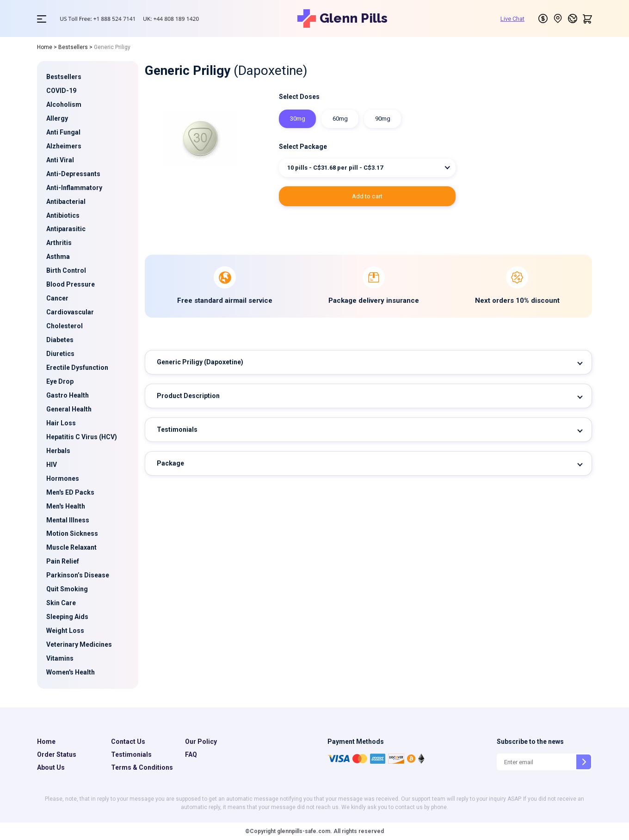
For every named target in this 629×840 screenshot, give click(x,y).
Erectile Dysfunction (77, 368)
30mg (298, 119)
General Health (69, 409)
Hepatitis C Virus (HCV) (82, 437)
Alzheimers (64, 146)
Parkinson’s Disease (78, 575)
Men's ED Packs (70, 492)
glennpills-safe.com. (304, 831)
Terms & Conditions (142, 767)
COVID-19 (61, 91)
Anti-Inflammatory (74, 188)
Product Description (188, 396)
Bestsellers (73, 47)
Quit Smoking (67, 589)
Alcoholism (64, 104)
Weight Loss (65, 631)
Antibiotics (63, 215)
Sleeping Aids (67, 617)
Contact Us (128, 742)
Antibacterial (66, 202)
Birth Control (66, 270)
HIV (52, 465)
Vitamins (60, 658)
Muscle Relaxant (71, 547)
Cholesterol (65, 326)
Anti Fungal (63, 132)
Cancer (57, 298)
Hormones (63, 478)
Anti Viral (60, 160)
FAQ (191, 754)
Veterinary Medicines (79, 644)
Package (170, 463)
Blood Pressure (71, 284)
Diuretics (60, 354)
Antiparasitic (66, 229)
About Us (51, 767)
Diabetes (60, 340)
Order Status (57, 754)
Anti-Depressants (73, 174)
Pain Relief (63, 561)
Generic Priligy (200, 362)
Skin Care (61, 603)
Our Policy (201, 742)
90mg (383, 119)
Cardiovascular (70, 312)
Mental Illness (68, 520)
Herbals (58, 451)
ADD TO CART (367, 196)
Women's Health (71, 672)
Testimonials (177, 429)
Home (45, 47)
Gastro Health (68, 395)
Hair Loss (61, 423)
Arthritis (59, 243)
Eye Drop (60, 381)
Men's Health (66, 506)
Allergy (57, 118)
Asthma (58, 257)
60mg (340, 119)
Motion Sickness (72, 533)
